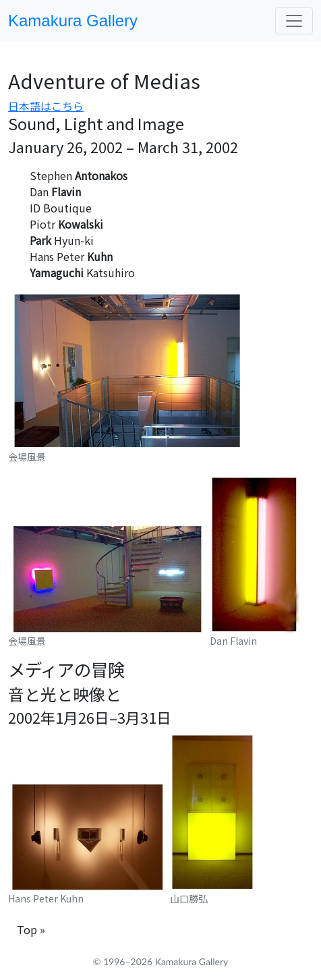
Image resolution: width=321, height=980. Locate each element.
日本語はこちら (46, 106)
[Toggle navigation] (294, 21)
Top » (31, 929)
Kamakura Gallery (73, 21)
